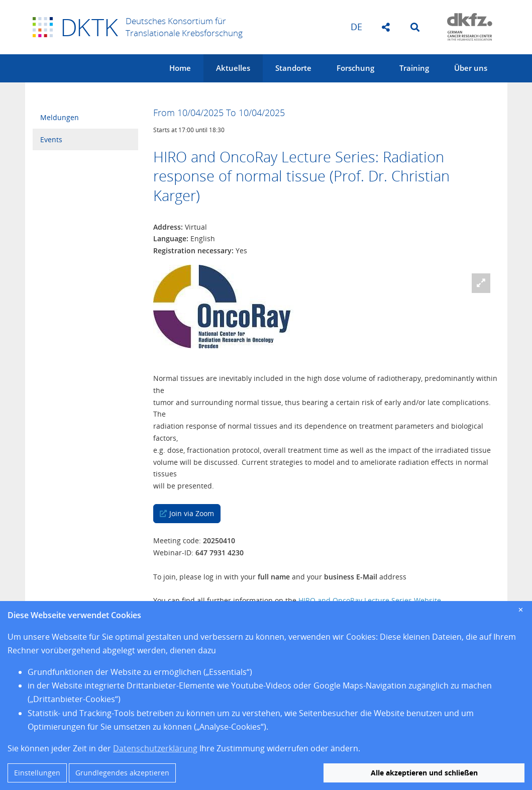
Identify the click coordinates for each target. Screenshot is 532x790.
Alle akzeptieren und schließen (424, 773)
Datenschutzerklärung (155, 748)
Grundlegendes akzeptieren (122, 773)
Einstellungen (37, 773)
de (356, 27)
